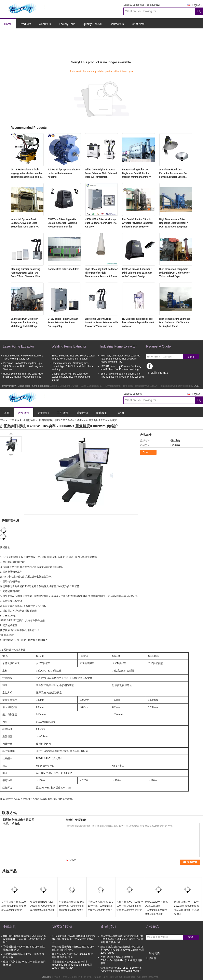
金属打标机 (29, 420)
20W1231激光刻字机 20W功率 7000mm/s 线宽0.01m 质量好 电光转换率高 (121, 960)
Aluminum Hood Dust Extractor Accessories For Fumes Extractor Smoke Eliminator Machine (173, 173)
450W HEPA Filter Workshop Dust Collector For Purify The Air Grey (101, 223)
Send (191, 357)
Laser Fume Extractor (18, 346)
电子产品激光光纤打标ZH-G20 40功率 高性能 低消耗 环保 (72, 956)
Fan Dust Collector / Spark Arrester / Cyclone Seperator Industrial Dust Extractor (138, 223)
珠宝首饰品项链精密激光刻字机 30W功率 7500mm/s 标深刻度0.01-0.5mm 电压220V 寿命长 (122, 950)
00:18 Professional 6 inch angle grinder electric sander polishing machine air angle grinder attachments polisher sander (27, 173)
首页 (7, 413)
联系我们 (101, 413)
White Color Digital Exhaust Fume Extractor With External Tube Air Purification (101, 173)
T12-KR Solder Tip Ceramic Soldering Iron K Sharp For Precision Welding (121, 368)
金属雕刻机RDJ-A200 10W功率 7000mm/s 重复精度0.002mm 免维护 (43, 906)
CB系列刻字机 (62, 927)
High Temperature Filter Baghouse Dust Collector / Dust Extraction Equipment (174, 223)
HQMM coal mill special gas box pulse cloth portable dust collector (138, 323)
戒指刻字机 (108, 927)
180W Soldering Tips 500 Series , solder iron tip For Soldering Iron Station (73, 357)
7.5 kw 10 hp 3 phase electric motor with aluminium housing (64, 173)
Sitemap (163, 373)
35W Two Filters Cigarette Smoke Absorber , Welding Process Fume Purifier (62, 223)
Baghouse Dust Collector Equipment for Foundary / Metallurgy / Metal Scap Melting (25, 323)
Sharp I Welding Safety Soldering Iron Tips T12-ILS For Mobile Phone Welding (122, 375)
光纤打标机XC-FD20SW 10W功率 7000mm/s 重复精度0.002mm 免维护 (130, 906)
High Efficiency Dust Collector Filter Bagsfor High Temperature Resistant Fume (101, 273)
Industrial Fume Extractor (118, 346)
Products (25, 24)
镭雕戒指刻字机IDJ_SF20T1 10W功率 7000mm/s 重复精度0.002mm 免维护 (121, 969)
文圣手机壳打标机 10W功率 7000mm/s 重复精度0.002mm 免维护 (14, 906)
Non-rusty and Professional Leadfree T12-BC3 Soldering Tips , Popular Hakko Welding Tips (120, 359)
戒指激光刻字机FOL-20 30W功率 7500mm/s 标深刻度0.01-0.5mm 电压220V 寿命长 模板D (72, 965)
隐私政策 (47, 977)
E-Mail (152, 373)
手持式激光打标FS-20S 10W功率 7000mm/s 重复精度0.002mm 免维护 (100, 906)
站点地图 (154, 953)
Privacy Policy (8, 386)
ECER (197, 386)
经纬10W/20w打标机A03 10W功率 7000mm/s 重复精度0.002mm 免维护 (157, 908)
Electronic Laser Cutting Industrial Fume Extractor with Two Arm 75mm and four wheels (101, 323)
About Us (45, 24)
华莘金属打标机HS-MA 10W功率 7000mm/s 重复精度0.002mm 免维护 (72, 906)
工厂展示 (63, 413)
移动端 (151, 958)
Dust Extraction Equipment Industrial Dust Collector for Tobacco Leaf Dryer (174, 273)
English (198, 5)
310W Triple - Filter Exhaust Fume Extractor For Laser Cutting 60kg (63, 323)
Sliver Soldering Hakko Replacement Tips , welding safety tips (23, 357)
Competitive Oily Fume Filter (63, 269)
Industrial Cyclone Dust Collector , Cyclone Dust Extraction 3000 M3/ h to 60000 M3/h (24, 223)
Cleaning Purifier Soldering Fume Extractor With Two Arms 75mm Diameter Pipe (26, 273)
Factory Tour (67, 24)
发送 (191, 937)
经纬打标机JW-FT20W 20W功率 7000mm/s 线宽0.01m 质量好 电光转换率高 (187, 908)
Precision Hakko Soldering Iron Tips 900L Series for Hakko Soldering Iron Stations (23, 366)
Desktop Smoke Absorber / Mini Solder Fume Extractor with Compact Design (137, 273)
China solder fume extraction (33, 386)
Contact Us (117, 24)
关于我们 (43, 413)
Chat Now (138, 24)
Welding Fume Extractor (69, 346)
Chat (121, 413)
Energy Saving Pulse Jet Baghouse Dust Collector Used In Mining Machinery (136, 173)
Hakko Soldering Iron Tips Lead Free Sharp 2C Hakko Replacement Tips (23, 375)
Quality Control (92, 24)
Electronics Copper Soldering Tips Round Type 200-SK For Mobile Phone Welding (73, 366)
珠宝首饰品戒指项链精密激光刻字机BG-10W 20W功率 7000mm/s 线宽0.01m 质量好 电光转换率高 (122, 939)
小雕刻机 (9, 927)
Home (8, 24)
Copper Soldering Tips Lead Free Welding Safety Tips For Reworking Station (71, 377)
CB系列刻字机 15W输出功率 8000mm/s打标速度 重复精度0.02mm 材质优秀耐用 (73, 939)
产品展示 (24, 413)
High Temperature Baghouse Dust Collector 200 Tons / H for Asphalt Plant (175, 323)
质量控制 (82, 413)
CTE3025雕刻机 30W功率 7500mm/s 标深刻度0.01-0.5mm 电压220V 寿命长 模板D (25, 939)
